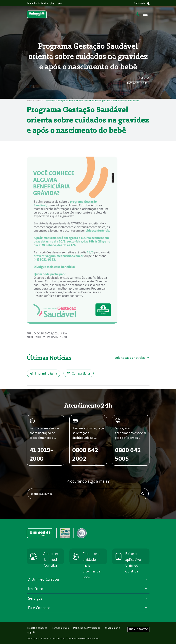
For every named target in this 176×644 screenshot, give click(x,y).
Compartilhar (79, 373)
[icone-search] (143, 494)
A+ (52, 3)
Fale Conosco (39, 608)
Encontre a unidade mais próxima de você (92, 565)
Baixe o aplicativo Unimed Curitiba (133, 562)
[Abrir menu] (145, 14)
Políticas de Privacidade (87, 628)
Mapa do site (113, 628)
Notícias (39, 101)
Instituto (36, 589)
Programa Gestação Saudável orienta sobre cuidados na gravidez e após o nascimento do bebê (92, 101)
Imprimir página (44, 373)
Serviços (35, 598)
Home (29, 101)
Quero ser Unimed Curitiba (51, 559)
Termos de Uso (60, 628)
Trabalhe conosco (37, 628)
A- (60, 3)
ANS (31, 633)
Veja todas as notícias (132, 358)
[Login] (137, 14)
